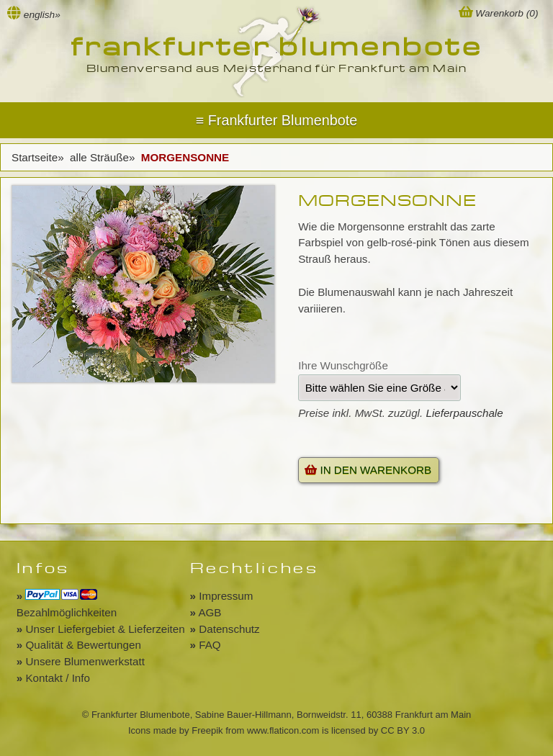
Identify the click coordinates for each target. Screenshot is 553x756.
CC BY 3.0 (403, 730)
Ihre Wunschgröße (343, 365)
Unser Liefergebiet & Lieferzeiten (101, 629)
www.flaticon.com (283, 730)
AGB (206, 612)
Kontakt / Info (53, 678)
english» (42, 15)
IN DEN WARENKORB (368, 470)
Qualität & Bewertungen (79, 645)
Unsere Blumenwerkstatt (81, 661)
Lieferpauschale (464, 413)
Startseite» (39, 157)
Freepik (207, 730)
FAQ (206, 645)
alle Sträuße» (104, 157)
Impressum (222, 596)
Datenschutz (225, 629)
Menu (276, 120)
